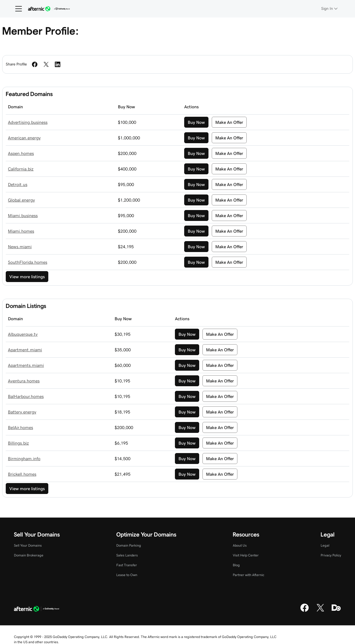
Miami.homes (21, 231)
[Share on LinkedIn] (58, 64)
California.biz (21, 169)
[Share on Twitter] (46, 64)
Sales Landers (127, 555)
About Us (240, 545)
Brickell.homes (22, 474)
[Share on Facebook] (35, 64)
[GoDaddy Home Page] (37, 610)
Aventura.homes (24, 381)
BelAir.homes (20, 427)
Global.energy (21, 200)
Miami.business (23, 215)
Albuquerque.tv (23, 334)
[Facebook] (305, 611)
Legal (325, 545)
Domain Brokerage (29, 555)
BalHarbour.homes (26, 396)
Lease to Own (127, 575)
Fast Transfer (127, 565)
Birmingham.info (24, 459)
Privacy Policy (331, 555)
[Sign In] (330, 9)
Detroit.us (18, 184)
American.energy (24, 138)
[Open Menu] (16, 9)
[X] (320, 611)
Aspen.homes (21, 153)
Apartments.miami (26, 365)
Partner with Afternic (248, 575)
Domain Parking (129, 545)
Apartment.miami (25, 350)
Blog (236, 565)
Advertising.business (28, 122)
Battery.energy (22, 412)
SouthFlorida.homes (28, 262)
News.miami (20, 247)
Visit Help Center (246, 555)
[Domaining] (336, 611)
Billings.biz (18, 443)
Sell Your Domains (28, 545)
